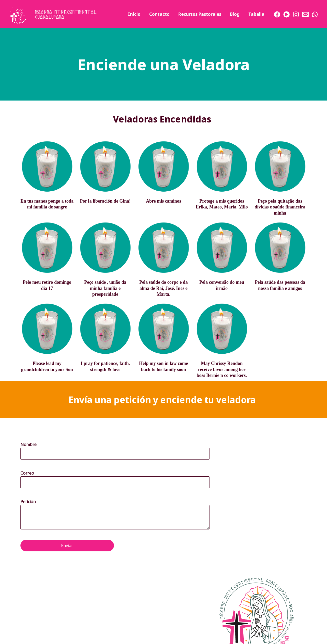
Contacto (159, 14)
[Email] (305, 14)
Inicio (134, 14)
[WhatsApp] (315, 14)
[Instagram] (296, 14)
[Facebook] (277, 14)
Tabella (256, 14)
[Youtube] (287, 14)
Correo (27, 473)
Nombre (28, 444)
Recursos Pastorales (200, 14)
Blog (235, 14)
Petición (28, 502)
